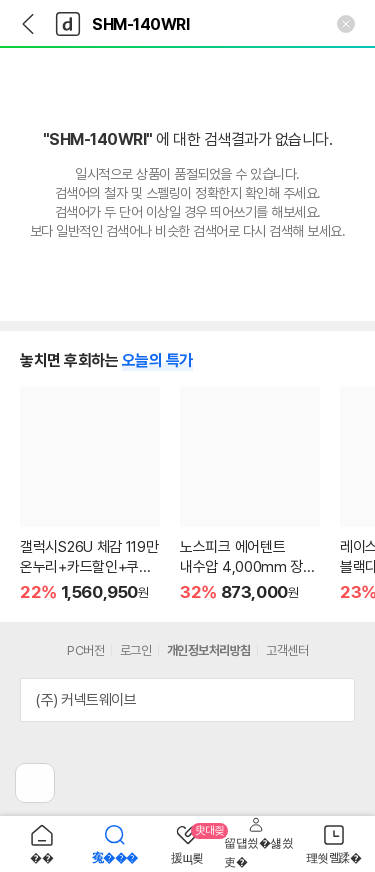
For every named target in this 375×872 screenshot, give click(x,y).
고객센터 (287, 650)
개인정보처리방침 (209, 650)
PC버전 (85, 650)
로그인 (136, 650)
